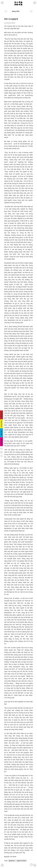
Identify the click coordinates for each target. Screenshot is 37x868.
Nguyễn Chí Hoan (21, 861)
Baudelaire (12, 861)
